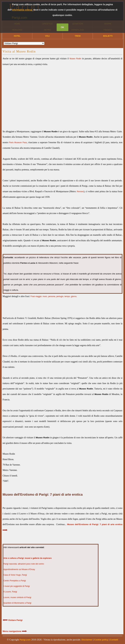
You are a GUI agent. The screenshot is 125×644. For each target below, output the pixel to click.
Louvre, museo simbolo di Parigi (17, 597)
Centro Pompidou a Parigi (15, 581)
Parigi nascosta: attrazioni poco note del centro (24, 564)
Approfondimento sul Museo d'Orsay (19, 569)
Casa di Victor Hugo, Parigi (15, 575)
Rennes (80, 192)
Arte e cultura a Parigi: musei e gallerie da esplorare (28, 558)
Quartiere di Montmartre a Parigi (17, 603)
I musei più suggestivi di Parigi (17, 586)
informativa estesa (22, 10)
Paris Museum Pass (18, 143)
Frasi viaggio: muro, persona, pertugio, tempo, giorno (53, 296)
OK (62, 27)
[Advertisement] (62, 95)
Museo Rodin (75, 59)
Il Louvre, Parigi (10, 592)
